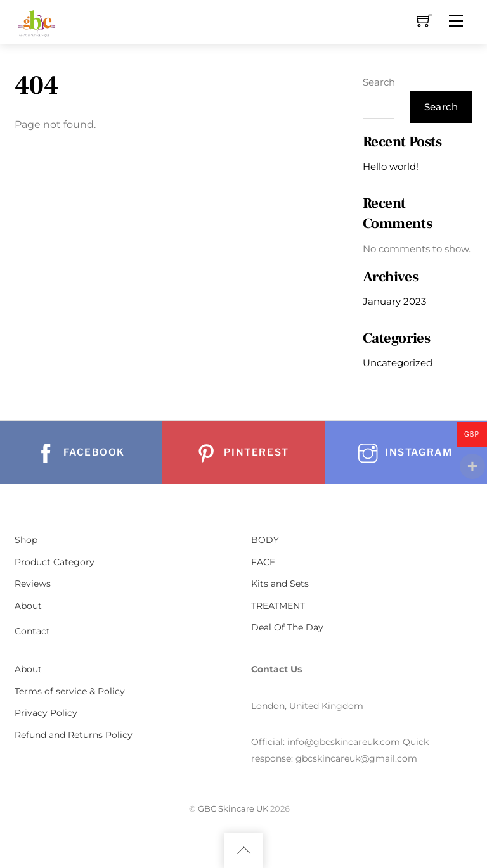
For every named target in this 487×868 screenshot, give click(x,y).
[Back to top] (243, 850)
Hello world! (391, 166)
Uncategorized (398, 363)
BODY (265, 540)
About (28, 606)
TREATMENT (278, 606)
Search (379, 82)
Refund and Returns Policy (74, 735)
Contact (32, 631)
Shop (26, 540)
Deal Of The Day (287, 627)
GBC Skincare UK (233, 808)
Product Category (55, 562)
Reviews (33, 584)
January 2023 (394, 301)
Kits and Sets (280, 584)
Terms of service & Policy (70, 691)
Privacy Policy (46, 713)
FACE (263, 562)
